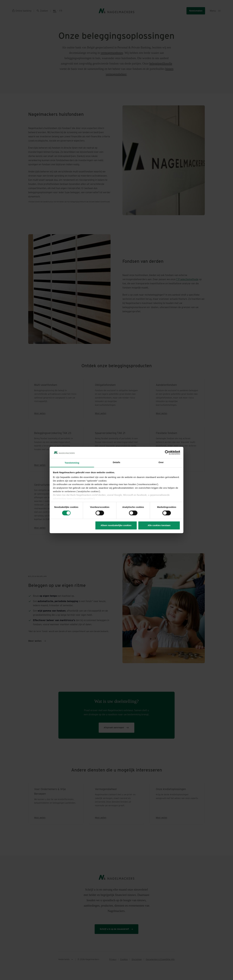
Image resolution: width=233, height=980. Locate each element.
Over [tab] (161, 462)
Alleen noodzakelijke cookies (116, 525)
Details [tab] (116, 462)
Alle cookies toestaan (159, 525)
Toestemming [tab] (72, 463)
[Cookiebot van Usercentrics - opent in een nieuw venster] (167, 453)
